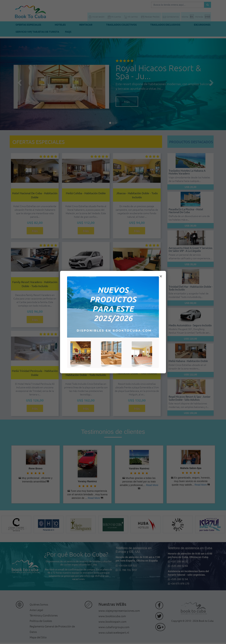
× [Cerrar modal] (161, 276)
